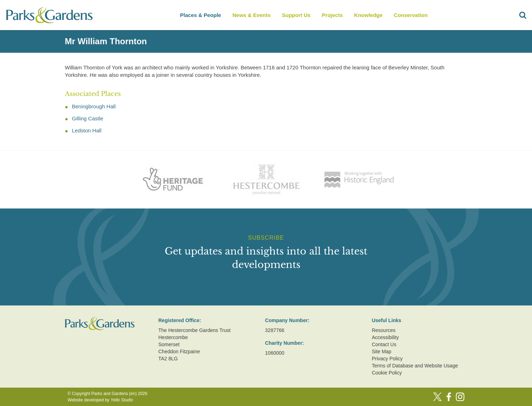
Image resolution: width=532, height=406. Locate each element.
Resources (384, 330)
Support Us (296, 15)
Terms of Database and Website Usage (415, 366)
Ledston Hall (87, 130)
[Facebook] (449, 397)
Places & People (200, 15)
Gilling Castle (87, 118)
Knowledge (368, 15)
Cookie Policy (387, 373)
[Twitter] (437, 397)
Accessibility (385, 337)
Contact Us (384, 344)
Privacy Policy (387, 359)
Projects (332, 15)
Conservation (411, 15)
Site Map (382, 351)
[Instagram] (460, 397)
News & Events (251, 15)
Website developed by (100, 400)
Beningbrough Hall (94, 106)
